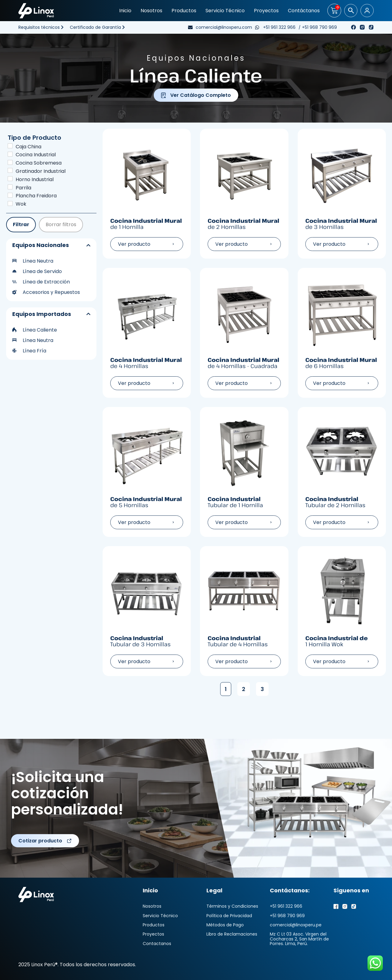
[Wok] (10, 203)
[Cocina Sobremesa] (10, 162)
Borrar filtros (61, 224)
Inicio (125, 11)
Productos (184, 11)
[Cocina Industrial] (10, 154)
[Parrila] (10, 187)
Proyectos (266, 11)
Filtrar (21, 224)
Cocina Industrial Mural (147, 224)
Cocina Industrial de (342, 641)
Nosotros (151, 11)
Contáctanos (304, 11)
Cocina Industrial (244, 502)
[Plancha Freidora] (10, 195)
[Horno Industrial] (10, 179)
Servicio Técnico (225, 11)
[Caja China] (10, 146)
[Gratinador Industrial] (10, 170)
